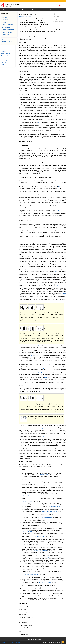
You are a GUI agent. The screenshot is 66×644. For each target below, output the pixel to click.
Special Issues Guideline (7, 43)
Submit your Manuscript (54, 642)
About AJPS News (6, 34)
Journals (14, 10)
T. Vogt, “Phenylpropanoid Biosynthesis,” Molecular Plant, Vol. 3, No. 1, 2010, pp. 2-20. (39, 494)
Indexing (4, 16)
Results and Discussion (6, 56)
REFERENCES (23, 470)
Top (2, 47)
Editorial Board (5, 21)
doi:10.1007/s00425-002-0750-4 (28, 546)
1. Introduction (23, 71)
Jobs (62, 10)
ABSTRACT (22, 43)
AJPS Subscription (6, 28)
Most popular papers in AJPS (8, 31)
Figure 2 (22, 334)
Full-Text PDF (56, 15)
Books (24, 10)
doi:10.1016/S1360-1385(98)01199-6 (49, 511)
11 (37, 121)
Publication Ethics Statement (8, 33)
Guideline (4, 23)
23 (39, 274)
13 (50, 124)
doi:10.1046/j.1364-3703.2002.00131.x (35, 489)
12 (38, 122)
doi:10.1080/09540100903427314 (40, 551)
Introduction (4, 51)
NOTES (21, 631)
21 (55, 231)
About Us (53, 10)
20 (58, 210)
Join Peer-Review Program (15, 642)
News (43, 10)
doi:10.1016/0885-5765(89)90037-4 (37, 536)
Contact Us (39, 639)
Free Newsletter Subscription (8, 29)
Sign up (45, 642)
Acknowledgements (5, 58)
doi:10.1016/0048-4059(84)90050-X (45, 557)
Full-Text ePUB (56, 18)
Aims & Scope (5, 19)
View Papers (4, 18)
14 (54, 126)
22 (44, 235)
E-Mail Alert (5, 642)
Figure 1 (39, 265)
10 (54, 117)
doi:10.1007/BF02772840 (31, 565)
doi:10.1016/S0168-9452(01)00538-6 (45, 518)
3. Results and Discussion (27, 240)
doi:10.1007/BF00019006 (27, 587)
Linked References (57, 20)
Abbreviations (23, 604)
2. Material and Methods (26, 141)
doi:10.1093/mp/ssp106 (26, 495)
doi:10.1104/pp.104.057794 (27, 502)
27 (30, 357)
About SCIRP (30, 639)
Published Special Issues (7, 41)
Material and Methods (6, 53)
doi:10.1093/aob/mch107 (27, 532)
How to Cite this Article (58, 21)
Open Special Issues (6, 40)
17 (64, 152)
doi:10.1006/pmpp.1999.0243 (45, 582)
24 (30, 278)
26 (57, 286)
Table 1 (29, 416)
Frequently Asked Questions (8, 36)
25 (41, 284)
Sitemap (35, 639)
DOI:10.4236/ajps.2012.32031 (25, 16)
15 (35, 129)
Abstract (55, 13)
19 (65, 199)
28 (43, 437)
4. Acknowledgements (26, 462)
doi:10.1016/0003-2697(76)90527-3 (31, 574)
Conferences (34, 10)
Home (5, 10)
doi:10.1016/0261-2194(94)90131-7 (42, 475)
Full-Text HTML (56, 17)
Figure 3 (44, 368)
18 (58, 187)
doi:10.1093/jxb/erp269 (55, 506)
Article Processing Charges (7, 24)
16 (64, 130)
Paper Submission (6, 26)
